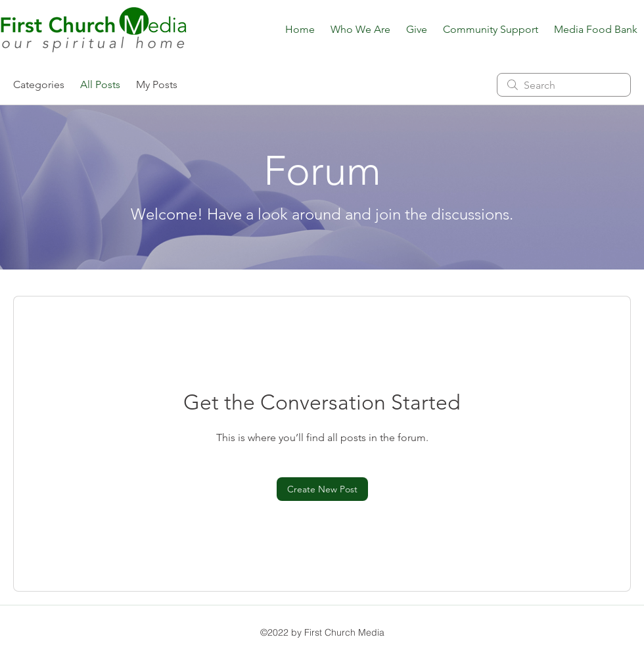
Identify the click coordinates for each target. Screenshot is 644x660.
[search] (564, 85)
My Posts (157, 84)
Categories (39, 84)
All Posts (100, 84)
